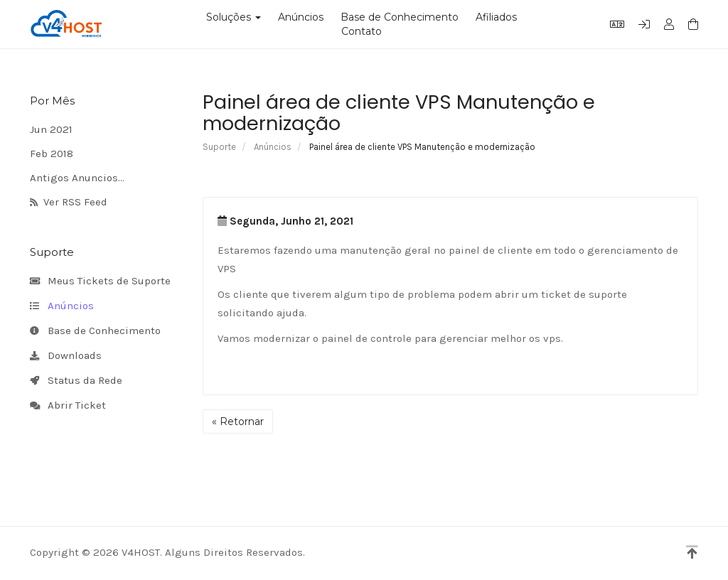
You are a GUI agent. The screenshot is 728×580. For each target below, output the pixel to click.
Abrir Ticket (68, 406)
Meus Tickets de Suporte (100, 281)
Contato (362, 31)
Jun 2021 (51, 129)
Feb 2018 (52, 154)
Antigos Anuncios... (77, 178)
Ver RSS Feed (69, 203)
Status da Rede (76, 381)
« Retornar (238, 421)
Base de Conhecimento (400, 17)
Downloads (66, 356)
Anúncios (301, 17)
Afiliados (496, 17)
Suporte (219, 147)
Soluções (234, 17)
